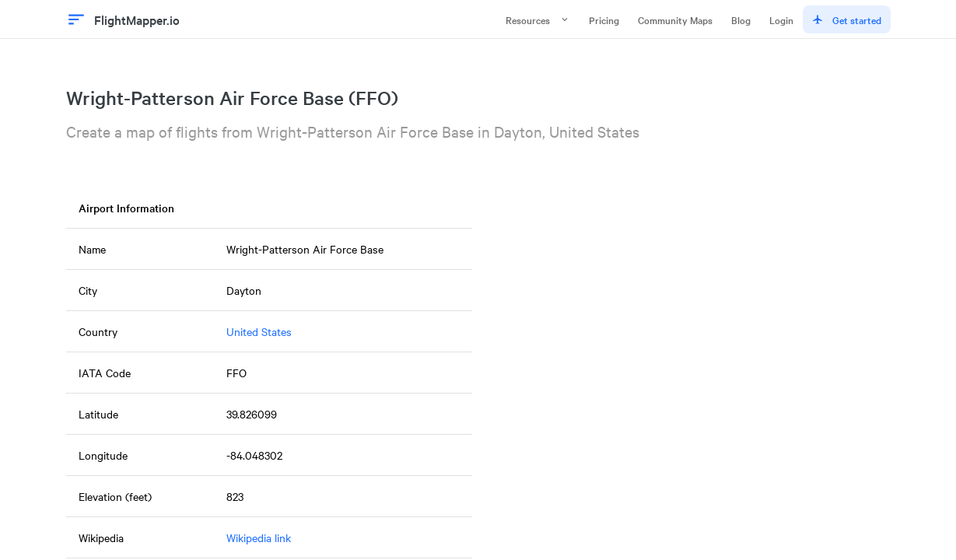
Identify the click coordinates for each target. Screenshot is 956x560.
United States (259, 331)
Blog (741, 19)
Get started (847, 19)
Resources (538, 19)
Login (781, 19)
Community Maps (675, 19)
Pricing (604, 19)
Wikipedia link (259, 537)
